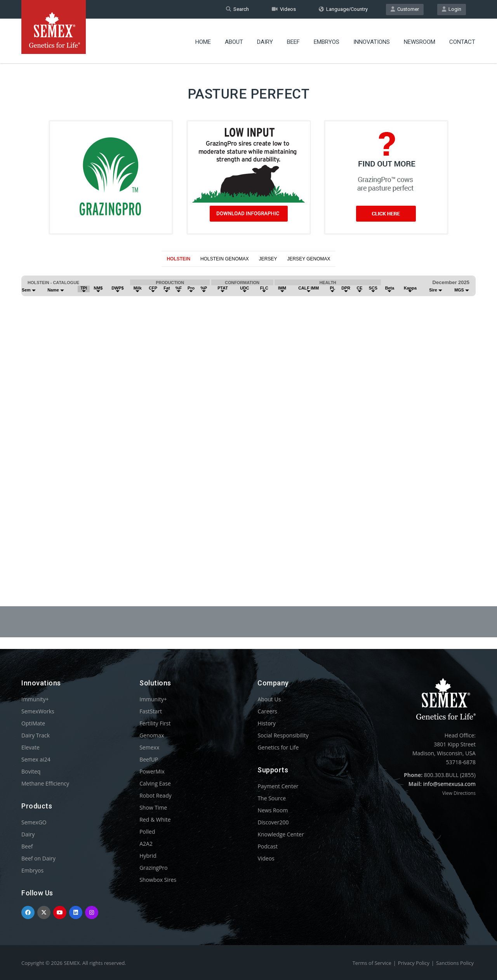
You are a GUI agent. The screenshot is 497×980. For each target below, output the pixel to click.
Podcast (268, 846)
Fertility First (155, 723)
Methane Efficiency (45, 783)
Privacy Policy (414, 963)
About (234, 41)
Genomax (152, 735)
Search (237, 9)
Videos (284, 9)
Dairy (265, 41)
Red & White (155, 820)
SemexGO (34, 822)
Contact (462, 41)
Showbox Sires (158, 880)
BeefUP (149, 759)
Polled (147, 832)
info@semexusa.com (449, 784)
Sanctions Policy (455, 963)
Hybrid (148, 856)
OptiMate (33, 723)
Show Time (153, 807)
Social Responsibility (283, 735)
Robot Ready (156, 795)
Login (452, 9)
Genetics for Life (278, 747)
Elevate (30, 747)
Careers (267, 711)
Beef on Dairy (38, 858)
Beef (293, 41)
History (267, 723)
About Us (269, 699)
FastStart (151, 711)
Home (203, 41)
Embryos (327, 41)
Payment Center (278, 786)
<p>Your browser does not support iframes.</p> (248, 418)
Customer (405, 9)
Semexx (149, 747)
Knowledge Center (281, 834)
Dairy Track (36, 735)
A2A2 (146, 844)
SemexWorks (38, 711)
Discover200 (273, 822)
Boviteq (31, 771)
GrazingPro (154, 868)
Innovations (372, 41)
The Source (272, 798)
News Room (273, 810)
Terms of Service (372, 963)
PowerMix (152, 771)
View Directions (459, 793)
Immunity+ (35, 699)
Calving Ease (155, 783)
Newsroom (420, 41)
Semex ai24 (36, 759)
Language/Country (343, 9)
